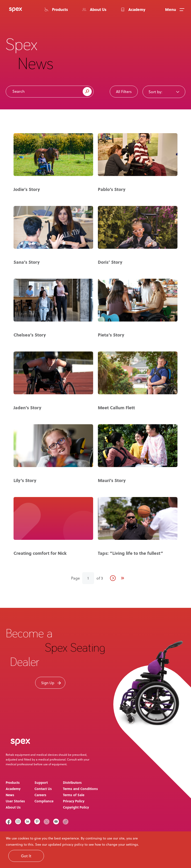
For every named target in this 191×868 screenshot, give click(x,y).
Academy (13, 789)
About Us (13, 807)
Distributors (72, 783)
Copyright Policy (76, 807)
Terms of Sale (74, 795)
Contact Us (43, 789)
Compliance (44, 801)
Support (41, 783)
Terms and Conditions (80, 789)
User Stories (15, 801)
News (10, 795)
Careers (40, 795)
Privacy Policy (74, 801)
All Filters (124, 92)
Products (13, 783)
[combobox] (164, 92)
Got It (26, 856)
